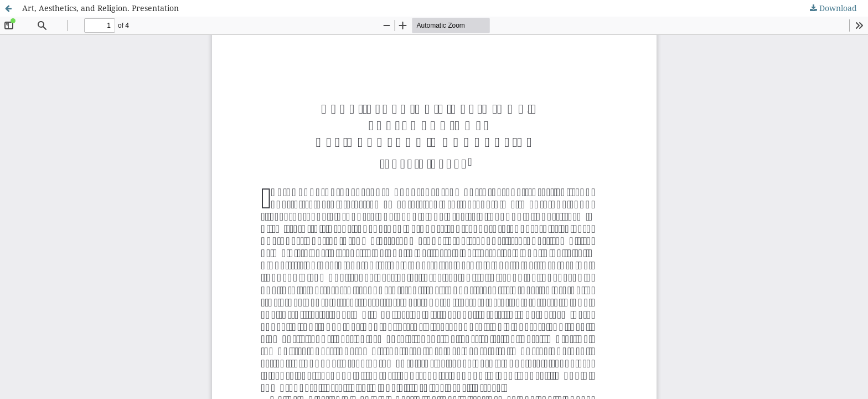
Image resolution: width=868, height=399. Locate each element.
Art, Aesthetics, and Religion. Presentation (100, 8)
